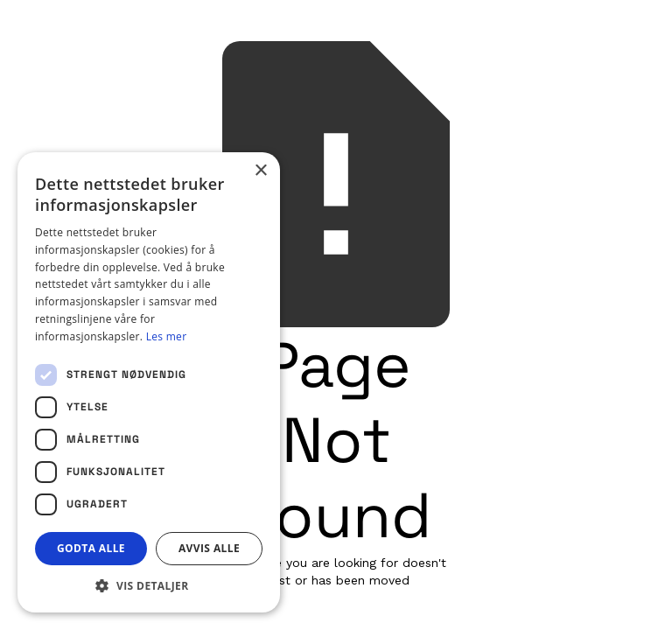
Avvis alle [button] (209, 548)
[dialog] (149, 382)
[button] (149, 586)
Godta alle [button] (91, 548)
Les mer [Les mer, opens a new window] (167, 336)
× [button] (260, 171)
